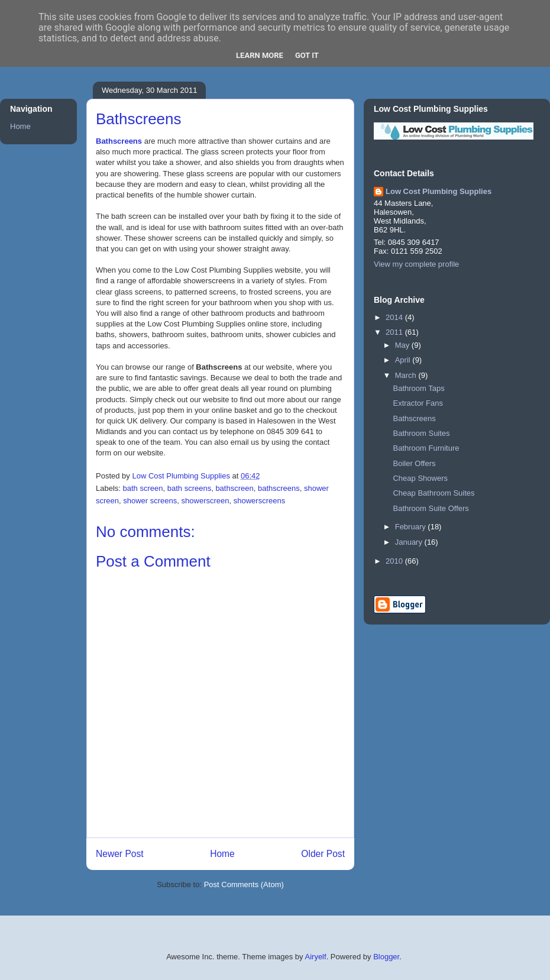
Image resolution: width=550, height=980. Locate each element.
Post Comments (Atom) (244, 884)
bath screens (189, 488)
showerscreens (259, 501)
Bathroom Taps (418, 388)
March (407, 375)
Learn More (260, 55)
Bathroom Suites (421, 433)
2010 (395, 561)
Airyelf (316, 957)
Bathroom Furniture (426, 448)
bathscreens (279, 488)
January (410, 542)
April (404, 360)
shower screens (150, 501)
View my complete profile (416, 264)
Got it (307, 55)
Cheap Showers (420, 478)
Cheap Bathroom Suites (433, 493)
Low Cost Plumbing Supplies (439, 191)
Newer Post (120, 854)
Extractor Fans (418, 403)
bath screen (143, 488)
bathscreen (234, 488)
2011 (395, 332)
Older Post (323, 854)
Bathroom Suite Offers (431, 508)
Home (222, 854)
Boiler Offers (414, 463)
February (412, 527)
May (403, 345)
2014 (395, 317)
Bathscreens (119, 141)
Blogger (386, 957)
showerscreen (206, 501)
